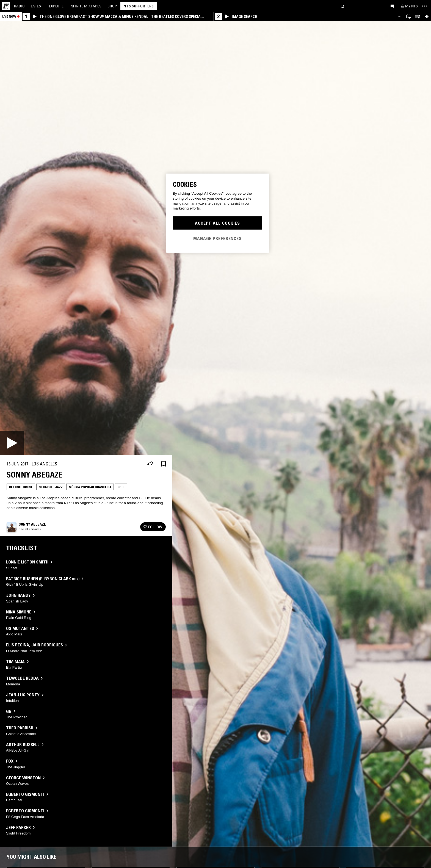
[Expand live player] (399, 17)
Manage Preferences (217, 238)
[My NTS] (409, 6)
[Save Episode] (164, 464)
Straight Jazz (51, 487)
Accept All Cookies (217, 223)
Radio (19, 6)
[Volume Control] (426, 17)
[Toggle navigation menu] (424, 6)
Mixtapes (85, 6)
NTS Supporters (139, 6)
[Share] (150, 464)
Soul (121, 487)
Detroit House (21, 487)
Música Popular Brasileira (90, 487)
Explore (56, 6)
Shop (112, 6)
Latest (37, 6)
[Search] (342, 6)
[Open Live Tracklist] (417, 17)
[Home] (6, 6)
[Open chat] (392, 6)
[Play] (12, 443)
